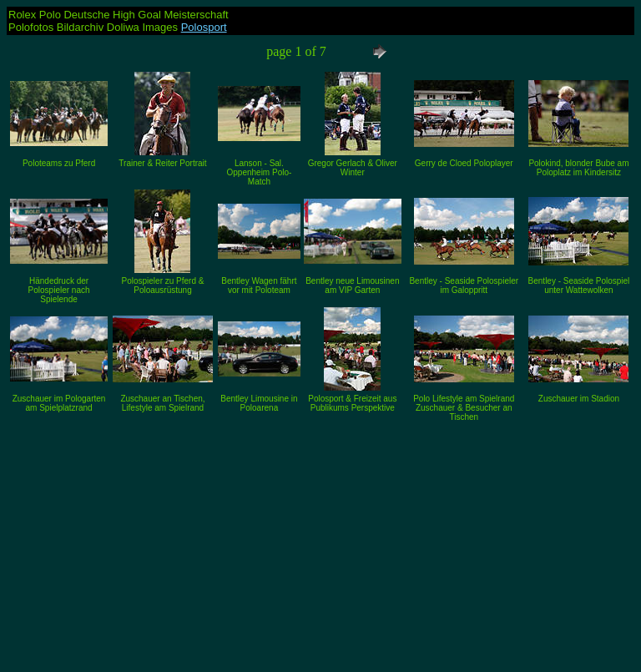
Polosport (204, 27)
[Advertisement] (320, 542)
